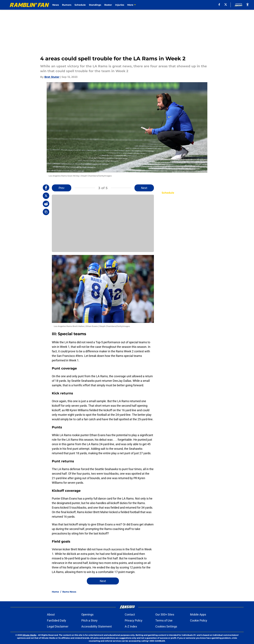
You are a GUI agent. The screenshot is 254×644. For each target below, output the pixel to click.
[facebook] (219, 5)
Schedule (80, 5)
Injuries (120, 5)
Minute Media (29, 635)
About (51, 614)
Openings (87, 614)
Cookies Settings (166, 626)
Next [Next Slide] (144, 188)
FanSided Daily (57, 620)
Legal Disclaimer (58, 626)
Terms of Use (164, 620)
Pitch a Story (89, 620)
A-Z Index (131, 626)
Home (55, 592)
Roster (108, 5)
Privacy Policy (134, 620)
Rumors (67, 5)
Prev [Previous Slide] (62, 188)
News (56, 5)
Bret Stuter (52, 77)
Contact (130, 614)
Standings (95, 5)
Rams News (69, 592)
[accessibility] (248, 4)
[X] (226, 5)
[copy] (46, 212)
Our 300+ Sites (165, 614)
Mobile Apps (198, 614)
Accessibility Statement (97, 626)
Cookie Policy (199, 620)
